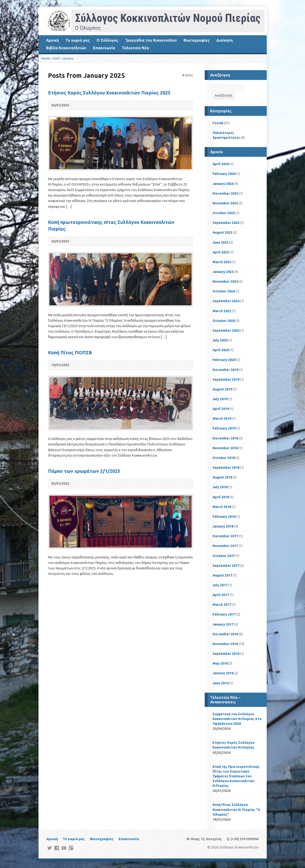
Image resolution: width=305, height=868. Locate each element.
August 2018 (222, 477)
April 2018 (221, 497)
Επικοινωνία (104, 48)
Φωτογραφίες (196, 40)
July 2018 (220, 487)
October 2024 (224, 291)
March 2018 (222, 507)
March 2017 (222, 605)
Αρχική (52, 40)
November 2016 (225, 644)
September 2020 (226, 330)
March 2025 (222, 262)
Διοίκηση (225, 40)
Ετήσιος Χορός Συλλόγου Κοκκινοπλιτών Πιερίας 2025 (109, 93)
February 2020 (224, 360)
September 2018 (226, 468)
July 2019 (220, 399)
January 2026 (223, 184)
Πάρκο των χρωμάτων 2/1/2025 (84, 471)
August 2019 (222, 389)
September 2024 (226, 301)
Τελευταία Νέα (135, 48)
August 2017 (222, 575)
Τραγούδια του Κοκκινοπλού (151, 40)
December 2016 (225, 634)
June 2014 (220, 683)
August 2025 (222, 232)
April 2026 (221, 164)
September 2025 (226, 223)
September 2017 (226, 566)
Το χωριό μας (78, 40)
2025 (56, 58)
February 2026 (224, 174)
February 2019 (224, 428)
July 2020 (220, 340)
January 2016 (223, 673)
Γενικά (218, 123)
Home (46, 58)
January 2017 (223, 624)
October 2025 (224, 213)
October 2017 (224, 556)
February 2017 (224, 614)
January (68, 58)
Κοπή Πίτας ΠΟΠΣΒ (70, 353)
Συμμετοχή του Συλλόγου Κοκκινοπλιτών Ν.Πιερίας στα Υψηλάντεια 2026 (237, 719)
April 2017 (221, 595)
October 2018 (224, 458)
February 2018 (224, 517)
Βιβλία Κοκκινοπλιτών (66, 48)
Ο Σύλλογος (107, 40)
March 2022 (222, 311)
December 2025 (225, 193)
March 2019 (222, 419)
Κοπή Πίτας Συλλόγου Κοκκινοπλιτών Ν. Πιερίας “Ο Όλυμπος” (236, 809)
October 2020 (224, 321)
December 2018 (225, 438)
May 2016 (220, 663)
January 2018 (223, 526)
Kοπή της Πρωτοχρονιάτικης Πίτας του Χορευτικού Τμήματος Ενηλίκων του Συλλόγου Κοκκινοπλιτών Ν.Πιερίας (236, 776)
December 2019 (225, 370)
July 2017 (220, 585)
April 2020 (221, 350)
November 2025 (225, 203)
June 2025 (220, 242)
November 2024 (225, 281)
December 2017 (225, 536)
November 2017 (225, 546)
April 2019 (221, 409)
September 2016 (226, 654)
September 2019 (226, 380)
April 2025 (221, 252)
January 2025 (223, 272)
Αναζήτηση (223, 95)
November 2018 (225, 448)
